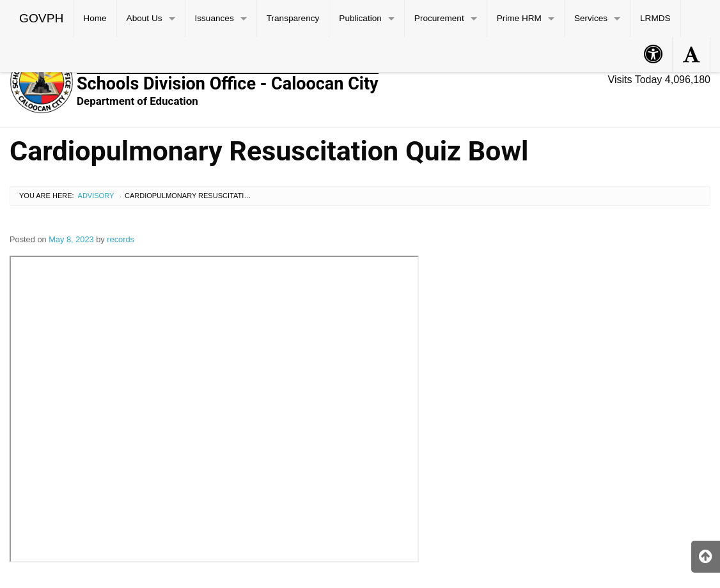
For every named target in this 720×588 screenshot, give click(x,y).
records (121, 239)
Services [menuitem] (591, 18)
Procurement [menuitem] (439, 18)
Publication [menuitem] (360, 18)
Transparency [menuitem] (293, 18)
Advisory (96, 196)
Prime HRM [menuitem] (519, 18)
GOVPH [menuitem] (41, 18)
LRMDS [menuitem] (655, 18)
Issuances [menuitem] (215, 18)
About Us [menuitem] (145, 18)
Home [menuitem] (95, 18)
